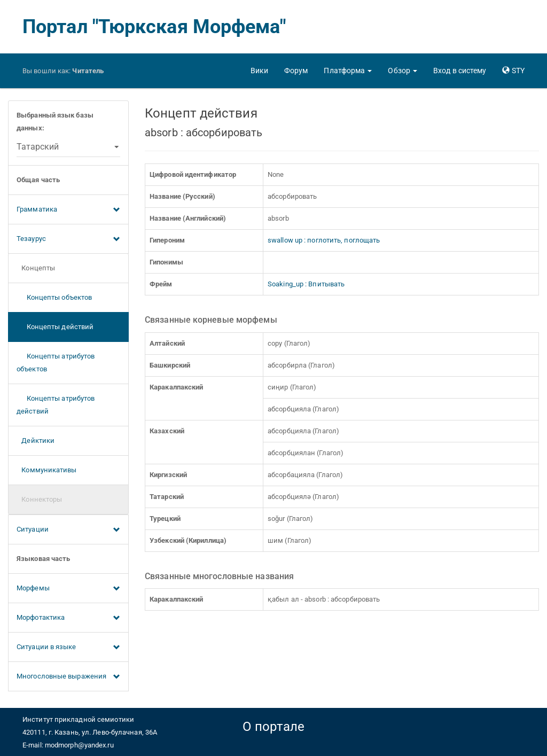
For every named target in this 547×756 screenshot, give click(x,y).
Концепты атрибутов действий (56, 405)
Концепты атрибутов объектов (56, 363)
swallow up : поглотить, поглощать (324, 240)
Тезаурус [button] (68, 239)
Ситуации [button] (68, 530)
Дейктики (36, 441)
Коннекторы (39, 499)
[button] (348, 71)
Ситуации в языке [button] (68, 648)
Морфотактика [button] (68, 618)
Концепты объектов (54, 297)
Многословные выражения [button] (68, 677)
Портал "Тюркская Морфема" (154, 27)
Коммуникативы (47, 470)
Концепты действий (55, 327)
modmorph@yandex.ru (79, 745)
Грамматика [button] (68, 210)
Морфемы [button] (68, 589)
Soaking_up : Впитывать (306, 284)
